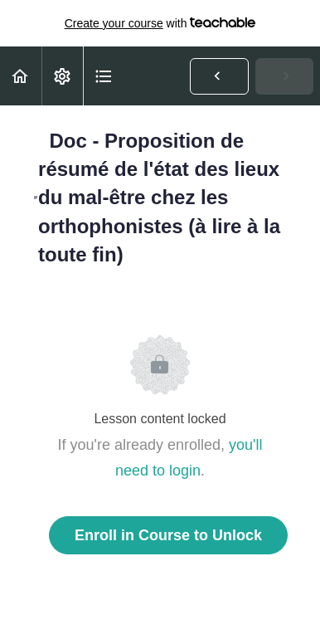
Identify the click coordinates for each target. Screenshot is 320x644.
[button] (21, 76)
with (160, 23)
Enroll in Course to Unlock (168, 535)
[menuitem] (62, 76)
